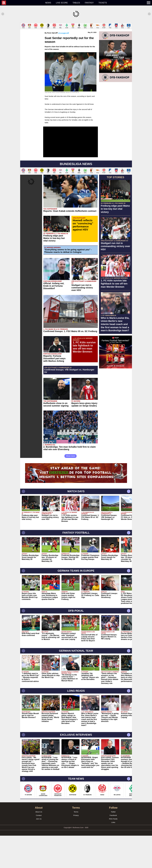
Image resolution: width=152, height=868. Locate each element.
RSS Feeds (113, 851)
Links (113, 855)
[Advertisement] (76, 38)
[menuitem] (22, 3)
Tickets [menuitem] (103, 3)
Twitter (113, 844)
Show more (71, 488)
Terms (76, 844)
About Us (39, 844)
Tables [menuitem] (76, 3)
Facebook (113, 848)
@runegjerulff (64, 65)
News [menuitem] (48, 3)
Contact (39, 848)
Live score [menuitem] (62, 3)
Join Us (39, 851)
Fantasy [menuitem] (89, 3)
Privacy (76, 848)
